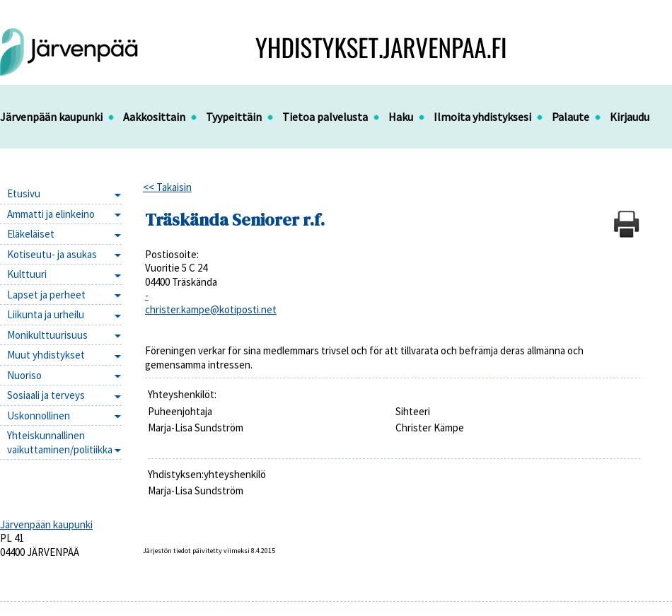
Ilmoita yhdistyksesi (482, 117)
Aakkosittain (154, 117)
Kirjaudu (630, 117)
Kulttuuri (27, 274)
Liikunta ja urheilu (46, 314)
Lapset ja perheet (46, 295)
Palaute (570, 117)
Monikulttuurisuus (47, 335)
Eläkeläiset (31, 234)
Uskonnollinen (39, 415)
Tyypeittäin (234, 117)
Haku (401, 117)
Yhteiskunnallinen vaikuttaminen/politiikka (60, 442)
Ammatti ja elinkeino (51, 214)
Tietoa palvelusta (325, 117)
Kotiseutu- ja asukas (52, 254)
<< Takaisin (167, 187)
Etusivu (24, 193)
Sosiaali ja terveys (46, 395)
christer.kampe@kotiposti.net (211, 309)
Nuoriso (24, 375)
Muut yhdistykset (46, 355)
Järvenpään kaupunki (51, 117)
